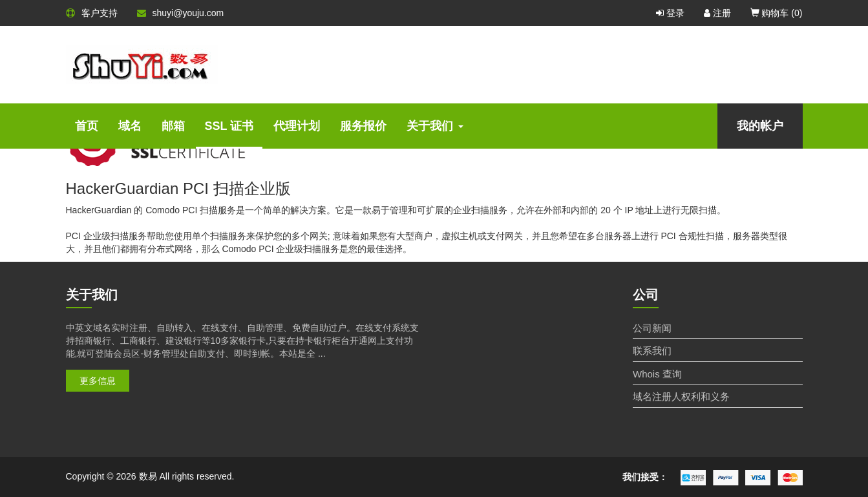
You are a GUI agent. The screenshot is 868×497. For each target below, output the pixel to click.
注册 (717, 13)
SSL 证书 (229, 126)
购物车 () (777, 13)
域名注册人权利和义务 (681, 397)
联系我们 (652, 351)
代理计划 (297, 126)
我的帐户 (760, 126)
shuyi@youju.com (181, 13)
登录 (670, 13)
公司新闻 (652, 328)
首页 (87, 126)
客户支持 (92, 13)
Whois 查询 (657, 374)
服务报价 (363, 126)
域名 (130, 126)
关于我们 (435, 126)
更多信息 (98, 381)
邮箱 (173, 126)
